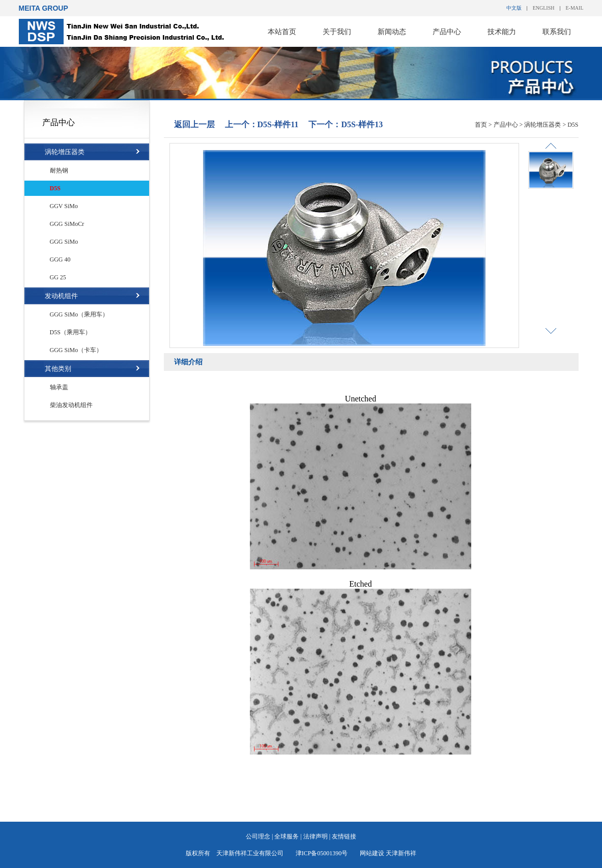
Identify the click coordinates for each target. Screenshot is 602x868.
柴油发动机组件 (71, 405)
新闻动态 (392, 32)
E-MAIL (575, 8)
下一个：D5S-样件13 (346, 124)
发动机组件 (61, 296)
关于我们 (337, 32)
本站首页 (282, 32)
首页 (481, 125)
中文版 (514, 8)
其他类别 (58, 369)
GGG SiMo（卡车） (76, 350)
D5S (55, 188)
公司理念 (258, 836)
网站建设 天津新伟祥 (388, 853)
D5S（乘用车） (70, 332)
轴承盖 (59, 387)
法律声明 (316, 836)
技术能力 (502, 32)
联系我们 (557, 32)
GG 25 (58, 277)
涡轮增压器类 (65, 152)
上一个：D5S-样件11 (262, 124)
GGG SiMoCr (67, 224)
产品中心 (447, 32)
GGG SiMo (64, 242)
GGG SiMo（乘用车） (79, 314)
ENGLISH (544, 8)
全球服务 (286, 836)
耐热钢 (59, 170)
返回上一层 (194, 124)
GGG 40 (60, 259)
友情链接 (344, 836)
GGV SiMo (64, 206)
